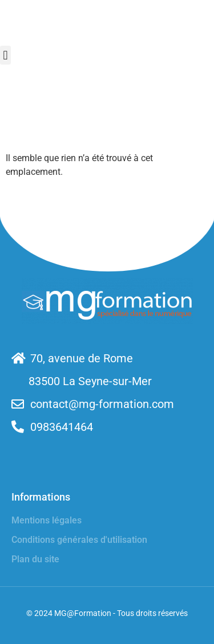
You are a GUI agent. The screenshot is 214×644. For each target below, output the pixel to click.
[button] (5, 55)
